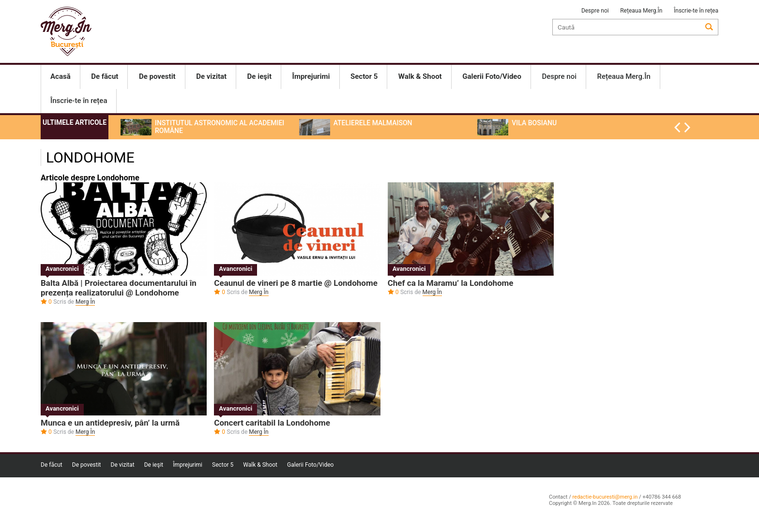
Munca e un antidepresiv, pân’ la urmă (110, 423)
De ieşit (154, 465)
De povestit (87, 465)
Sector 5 (223, 465)
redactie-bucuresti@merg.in (605, 497)
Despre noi (595, 11)
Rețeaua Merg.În (641, 11)
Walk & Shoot (260, 465)
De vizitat (123, 465)
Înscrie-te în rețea (696, 11)
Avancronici (62, 269)
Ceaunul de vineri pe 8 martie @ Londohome (296, 283)
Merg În (85, 302)
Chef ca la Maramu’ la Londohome (451, 283)
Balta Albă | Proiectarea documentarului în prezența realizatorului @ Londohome (119, 288)
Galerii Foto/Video (310, 465)
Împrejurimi (188, 465)
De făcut (52, 465)
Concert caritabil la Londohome (272, 423)
